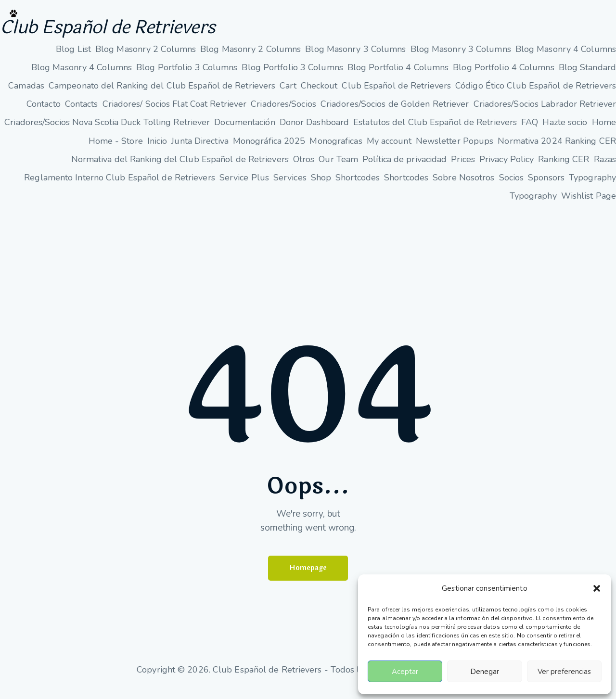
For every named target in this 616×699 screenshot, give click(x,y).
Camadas (26, 93)
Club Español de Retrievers (149, 32)
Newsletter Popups (455, 149)
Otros (304, 167)
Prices (463, 167)
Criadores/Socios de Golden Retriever (395, 112)
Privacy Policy (507, 167)
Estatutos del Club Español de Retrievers (435, 130)
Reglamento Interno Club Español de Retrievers (120, 185)
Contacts (82, 112)
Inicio (157, 149)
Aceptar (405, 672)
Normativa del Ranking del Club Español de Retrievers (180, 167)
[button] (597, 588)
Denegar (485, 672)
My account (389, 149)
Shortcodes (358, 185)
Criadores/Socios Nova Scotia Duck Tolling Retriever (107, 130)
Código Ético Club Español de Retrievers (536, 93)
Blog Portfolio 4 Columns (398, 75)
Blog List (73, 57)
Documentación (244, 130)
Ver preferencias (564, 672)
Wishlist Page (589, 203)
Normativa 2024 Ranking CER (557, 149)
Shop (321, 185)
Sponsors (546, 185)
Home (604, 130)
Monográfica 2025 (269, 149)
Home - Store (116, 149)
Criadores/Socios (283, 112)
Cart (288, 93)
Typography (592, 185)
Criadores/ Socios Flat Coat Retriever (175, 112)
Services (290, 185)
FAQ (530, 130)
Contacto (44, 112)
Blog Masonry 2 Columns (146, 57)
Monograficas (336, 149)
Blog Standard (587, 75)
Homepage (308, 577)
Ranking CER (564, 167)
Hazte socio (565, 130)
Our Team (338, 167)
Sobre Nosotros (463, 185)
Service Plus (244, 185)
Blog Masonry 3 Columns (355, 57)
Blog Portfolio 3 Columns (187, 75)
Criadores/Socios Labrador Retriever (545, 112)
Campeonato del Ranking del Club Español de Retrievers (162, 93)
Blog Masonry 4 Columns (566, 57)
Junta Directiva (200, 149)
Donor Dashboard (314, 130)
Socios (512, 185)
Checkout (319, 93)
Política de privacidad (404, 167)
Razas (605, 167)
